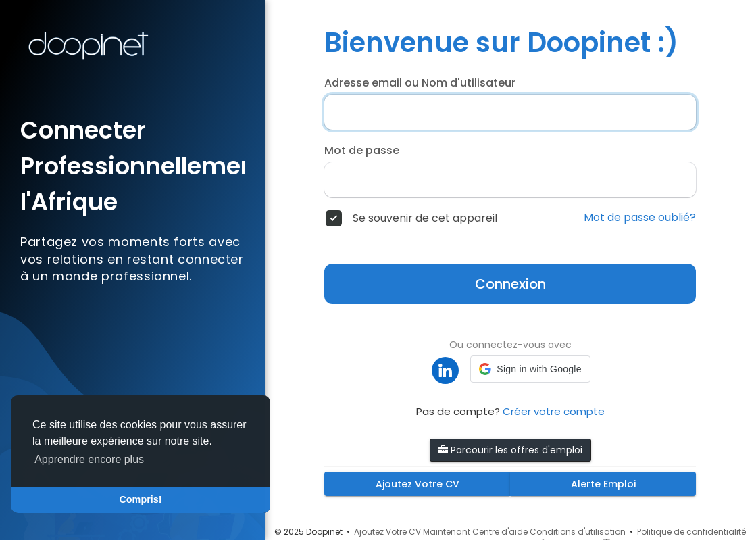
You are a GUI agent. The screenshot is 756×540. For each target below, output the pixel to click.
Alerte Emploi (603, 484)
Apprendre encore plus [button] (89, 459)
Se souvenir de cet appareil (425, 218)
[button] (530, 369)
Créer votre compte (554, 411)
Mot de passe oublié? (640, 218)
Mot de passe (362, 151)
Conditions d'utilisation (578, 532)
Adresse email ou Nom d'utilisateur (420, 83)
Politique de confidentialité (691, 532)
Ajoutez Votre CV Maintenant (412, 532)
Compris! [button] (140, 499)
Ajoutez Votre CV (418, 484)
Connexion (510, 284)
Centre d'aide (500, 532)
